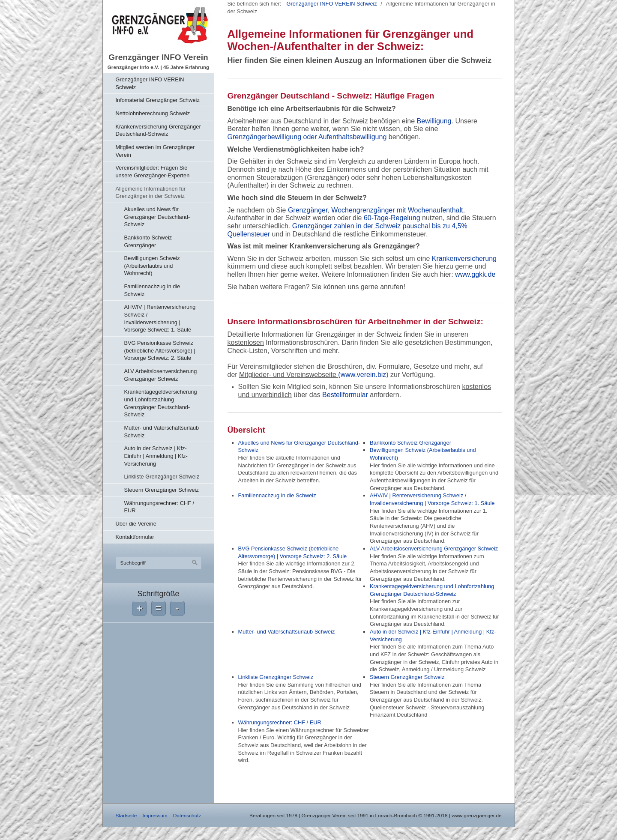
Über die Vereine (136, 524)
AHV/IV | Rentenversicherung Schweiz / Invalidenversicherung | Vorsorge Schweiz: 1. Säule (160, 318)
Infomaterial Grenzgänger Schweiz (158, 100)
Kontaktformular (135, 537)
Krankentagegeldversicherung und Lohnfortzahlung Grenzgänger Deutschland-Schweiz (161, 403)
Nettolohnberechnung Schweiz (153, 113)
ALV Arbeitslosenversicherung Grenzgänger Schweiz (161, 375)
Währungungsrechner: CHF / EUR (159, 507)
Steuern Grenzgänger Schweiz (162, 490)
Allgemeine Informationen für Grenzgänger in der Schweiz (151, 193)
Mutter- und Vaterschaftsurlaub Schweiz (162, 432)
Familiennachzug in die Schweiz (152, 290)
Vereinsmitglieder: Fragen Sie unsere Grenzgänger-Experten (153, 172)
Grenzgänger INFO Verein (158, 57)
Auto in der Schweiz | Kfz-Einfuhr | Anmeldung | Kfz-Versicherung (156, 456)
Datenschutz (187, 815)
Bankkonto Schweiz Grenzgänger (148, 241)
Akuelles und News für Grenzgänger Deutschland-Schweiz (157, 217)
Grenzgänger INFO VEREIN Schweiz (150, 83)
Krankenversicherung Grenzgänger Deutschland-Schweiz (158, 130)
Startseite (126, 815)
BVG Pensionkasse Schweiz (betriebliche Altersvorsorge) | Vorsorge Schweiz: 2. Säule (160, 350)
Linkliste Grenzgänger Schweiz (162, 477)
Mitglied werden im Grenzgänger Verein (155, 151)
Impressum (155, 815)
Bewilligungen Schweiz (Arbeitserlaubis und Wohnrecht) (152, 266)
